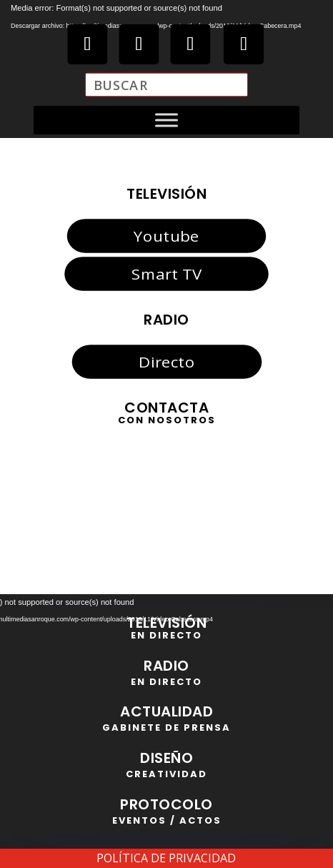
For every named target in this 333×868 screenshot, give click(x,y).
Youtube (166, 236)
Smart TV (166, 273)
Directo (166, 362)
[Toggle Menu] (166, 120)
